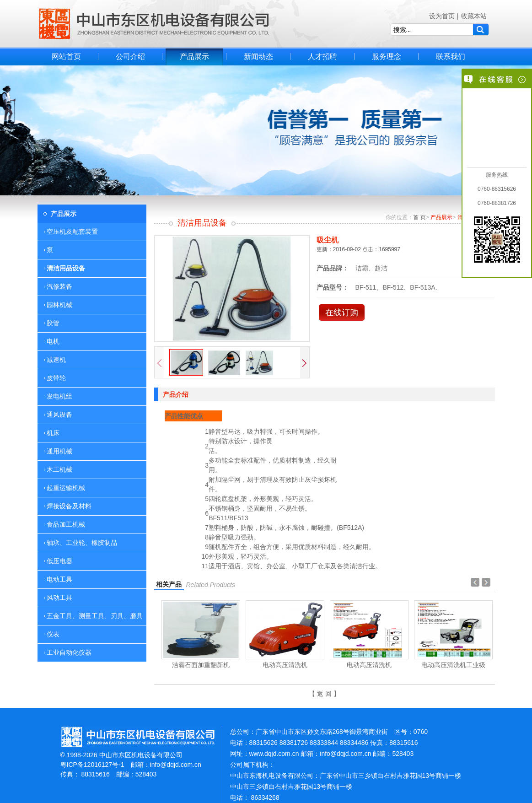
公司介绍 (130, 57)
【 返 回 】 (324, 694)
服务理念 (387, 57)
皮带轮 (56, 378)
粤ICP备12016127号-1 (92, 765)
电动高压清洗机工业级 (453, 665)
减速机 (56, 360)
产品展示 (194, 57)
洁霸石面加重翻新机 (201, 665)
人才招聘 (322, 57)
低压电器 (59, 561)
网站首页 (66, 57)
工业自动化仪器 (69, 652)
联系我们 (451, 57)
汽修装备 (59, 286)
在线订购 (342, 313)
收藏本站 (474, 16)
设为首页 (442, 16)
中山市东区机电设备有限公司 (154, 24)
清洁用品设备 (66, 268)
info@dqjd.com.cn (176, 765)
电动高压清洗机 (285, 665)
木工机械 (59, 469)
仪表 (53, 634)
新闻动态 (258, 57)
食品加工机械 (66, 524)
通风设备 (59, 415)
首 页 (419, 217)
